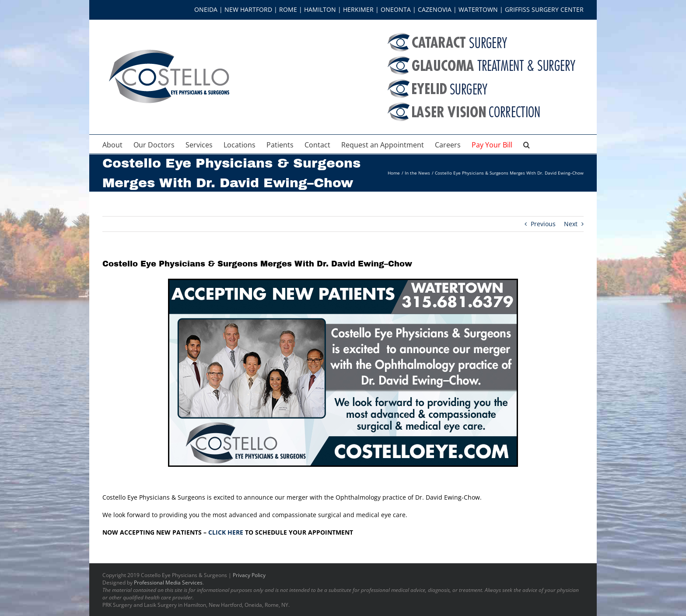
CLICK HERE (226, 532)
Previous (543, 224)
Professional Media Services (168, 583)
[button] (527, 144)
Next (571, 224)
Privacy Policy (249, 575)
